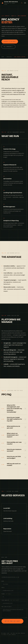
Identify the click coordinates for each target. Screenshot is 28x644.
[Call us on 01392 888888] (22, 3)
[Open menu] (25, 3)
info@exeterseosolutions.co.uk (10, 577)
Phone (7, 594)
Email (3, 587)
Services (9, 57)
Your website (10, 600)
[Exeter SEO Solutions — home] (10, 3)
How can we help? (7, 607)
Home (3, 57)
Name (3, 581)
